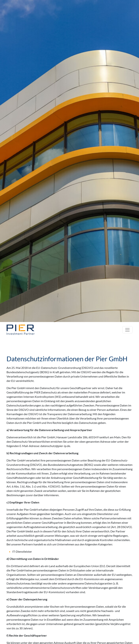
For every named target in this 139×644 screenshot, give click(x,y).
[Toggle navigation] (127, 330)
